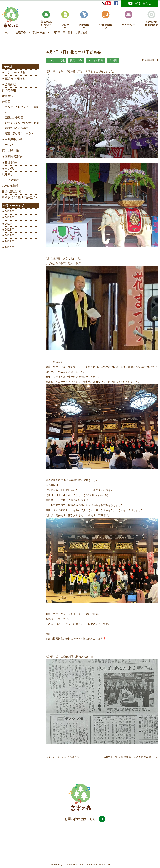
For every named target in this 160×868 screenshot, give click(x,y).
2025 (8, 218)
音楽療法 (7, 97)
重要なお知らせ (15, 79)
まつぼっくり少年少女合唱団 (22, 124)
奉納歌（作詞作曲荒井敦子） (20, 198)
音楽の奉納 (9, 91)
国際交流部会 (14, 157)
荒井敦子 (7, 175)
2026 (8, 212)
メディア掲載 (10, 181)
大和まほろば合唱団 (16, 129)
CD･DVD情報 (10, 186)
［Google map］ (80, 852)
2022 (8, 236)
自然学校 (7, 146)
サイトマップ (56, 857)
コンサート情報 (15, 73)
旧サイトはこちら (102, 857)
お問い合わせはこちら (83, 820)
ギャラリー (129, 19)
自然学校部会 (14, 140)
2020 (8, 248)
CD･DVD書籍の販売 (151, 19)
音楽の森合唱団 (14, 118)
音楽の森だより (12, 192)
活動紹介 (84, 19)
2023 (8, 230)
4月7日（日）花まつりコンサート (68, 758)
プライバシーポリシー (78, 857)
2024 (8, 224)
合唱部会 (11, 85)
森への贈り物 (10, 151)
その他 (9, 169)
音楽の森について (46, 19)
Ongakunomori (80, 865)
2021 (8, 242)
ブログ (65, 19)
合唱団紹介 (106, 19)
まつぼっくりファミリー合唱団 (22, 111)
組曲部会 (11, 163)
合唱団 (6, 102)
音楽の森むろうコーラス (19, 134)
